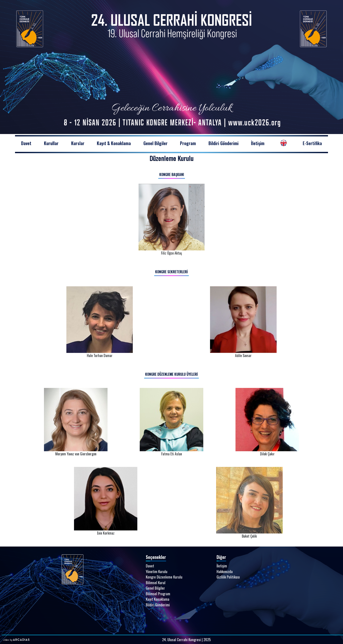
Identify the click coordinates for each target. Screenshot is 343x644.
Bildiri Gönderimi (224, 143)
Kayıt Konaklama (158, 599)
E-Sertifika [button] (312, 143)
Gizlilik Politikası (228, 577)
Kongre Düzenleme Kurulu (164, 577)
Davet (29, 143)
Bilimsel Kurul (156, 583)
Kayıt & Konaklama (114, 143)
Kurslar (78, 143)
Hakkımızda (225, 571)
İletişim (258, 143)
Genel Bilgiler (156, 143)
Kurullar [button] (51, 143)
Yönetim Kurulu (157, 571)
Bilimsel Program (158, 594)
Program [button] (188, 143)
